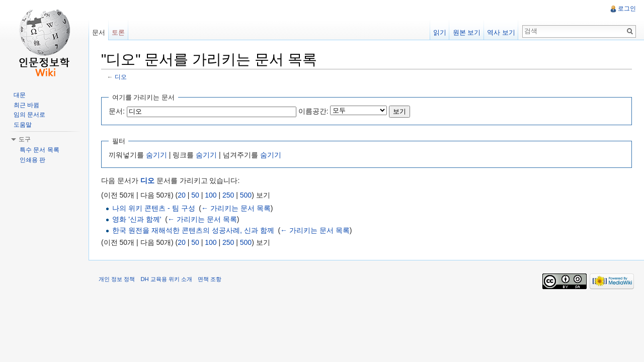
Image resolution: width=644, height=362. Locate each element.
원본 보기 (467, 32)
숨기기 (156, 155)
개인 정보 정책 (117, 279)
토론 (118, 32)
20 (182, 195)
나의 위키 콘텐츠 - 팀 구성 (153, 208)
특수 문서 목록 (39, 150)
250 (228, 195)
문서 (99, 32)
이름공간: (313, 111)
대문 (20, 95)
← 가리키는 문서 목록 (236, 208)
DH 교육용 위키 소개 (166, 279)
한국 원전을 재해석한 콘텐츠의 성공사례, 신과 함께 (193, 230)
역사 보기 (501, 32)
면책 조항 (210, 279)
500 (246, 195)
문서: (117, 111)
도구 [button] (25, 139)
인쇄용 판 (32, 160)
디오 (121, 77)
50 (195, 195)
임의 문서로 (29, 115)
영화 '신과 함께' (137, 219)
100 (211, 195)
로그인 (627, 9)
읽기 (440, 32)
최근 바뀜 (26, 105)
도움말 (23, 125)
